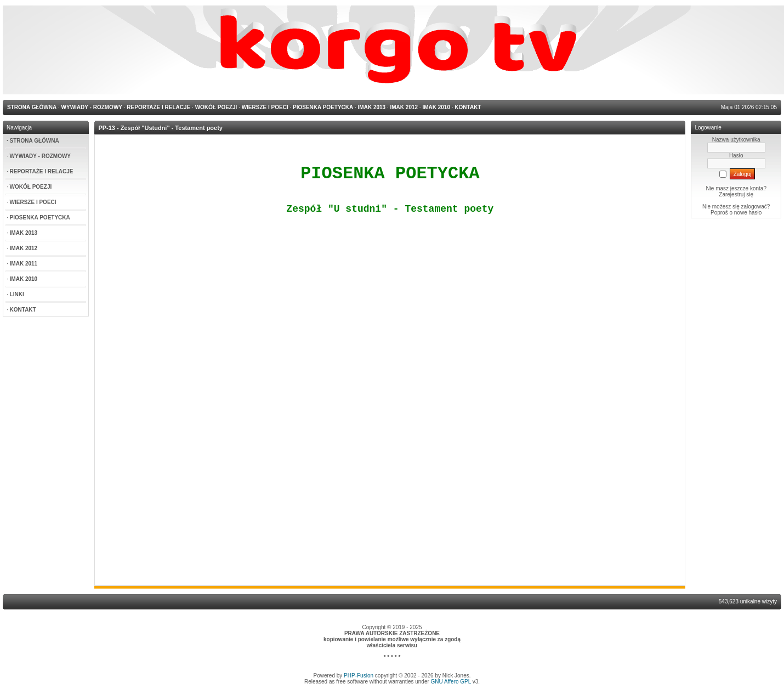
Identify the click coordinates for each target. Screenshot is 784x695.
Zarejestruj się (736, 194)
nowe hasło (748, 213)
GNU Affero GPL (451, 682)
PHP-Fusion (359, 676)
